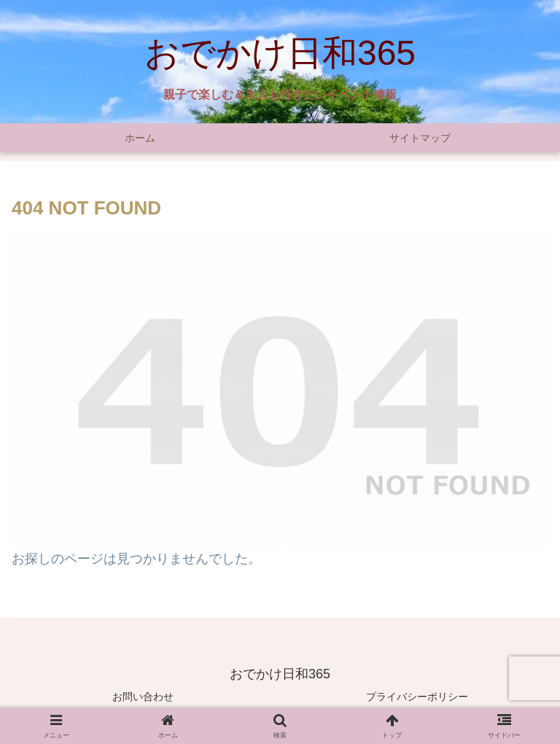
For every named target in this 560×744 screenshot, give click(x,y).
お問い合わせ (143, 697)
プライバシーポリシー (417, 697)
